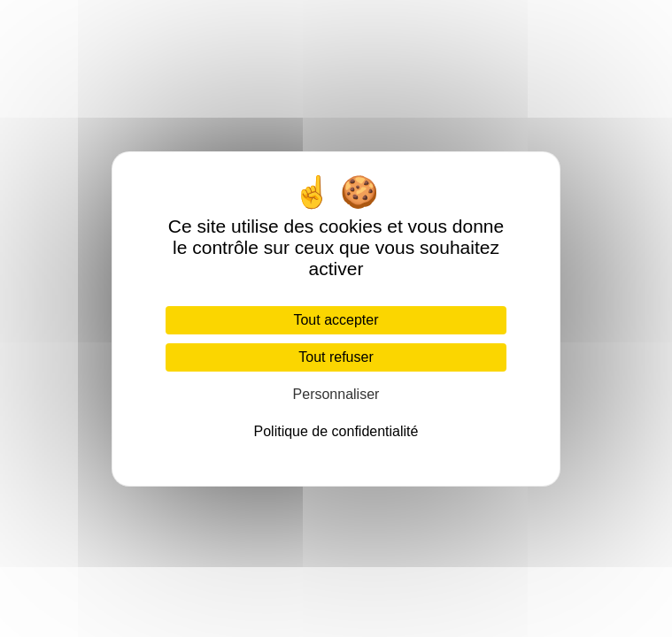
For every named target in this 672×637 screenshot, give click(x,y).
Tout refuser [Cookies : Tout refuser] (336, 357)
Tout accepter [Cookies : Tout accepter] (336, 320)
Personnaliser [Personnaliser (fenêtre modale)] (336, 394)
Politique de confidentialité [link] (336, 431)
